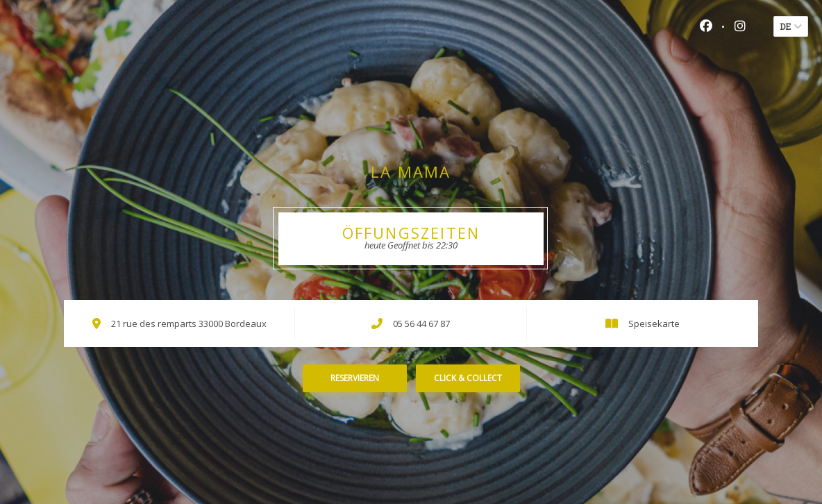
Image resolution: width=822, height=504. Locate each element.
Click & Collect (468, 378)
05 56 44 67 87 (421, 324)
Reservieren (355, 378)
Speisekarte (654, 324)
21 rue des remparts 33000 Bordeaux (189, 324)
